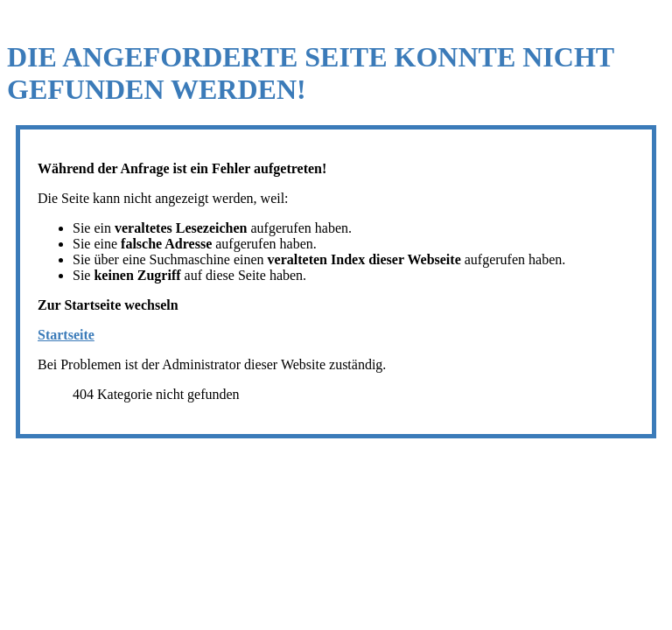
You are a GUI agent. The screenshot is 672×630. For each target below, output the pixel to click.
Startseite (66, 335)
